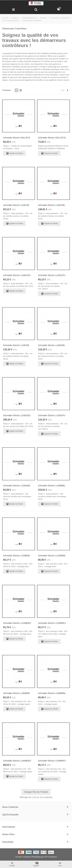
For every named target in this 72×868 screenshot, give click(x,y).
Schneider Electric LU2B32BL (52, 345)
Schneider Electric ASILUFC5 (17, 138)
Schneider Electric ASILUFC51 (52, 138)
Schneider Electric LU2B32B (16, 345)
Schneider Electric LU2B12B (16, 205)
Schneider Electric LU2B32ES (17, 415)
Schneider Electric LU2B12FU (52, 275)
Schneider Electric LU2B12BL (52, 205)
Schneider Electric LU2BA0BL (17, 486)
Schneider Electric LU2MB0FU (52, 623)
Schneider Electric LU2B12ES (17, 275)
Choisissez (8, 90)
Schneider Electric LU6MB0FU (52, 761)
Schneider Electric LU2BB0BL (52, 486)
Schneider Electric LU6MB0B (16, 693)
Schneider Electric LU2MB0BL (52, 556)
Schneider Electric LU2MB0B (16, 556)
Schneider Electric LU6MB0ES (17, 761)
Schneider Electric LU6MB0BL (52, 693)
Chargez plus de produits (36, 792)
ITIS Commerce (51, 857)
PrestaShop (36, 857)
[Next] (68, 90)
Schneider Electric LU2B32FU (52, 415)
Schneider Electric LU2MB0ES (17, 623)
